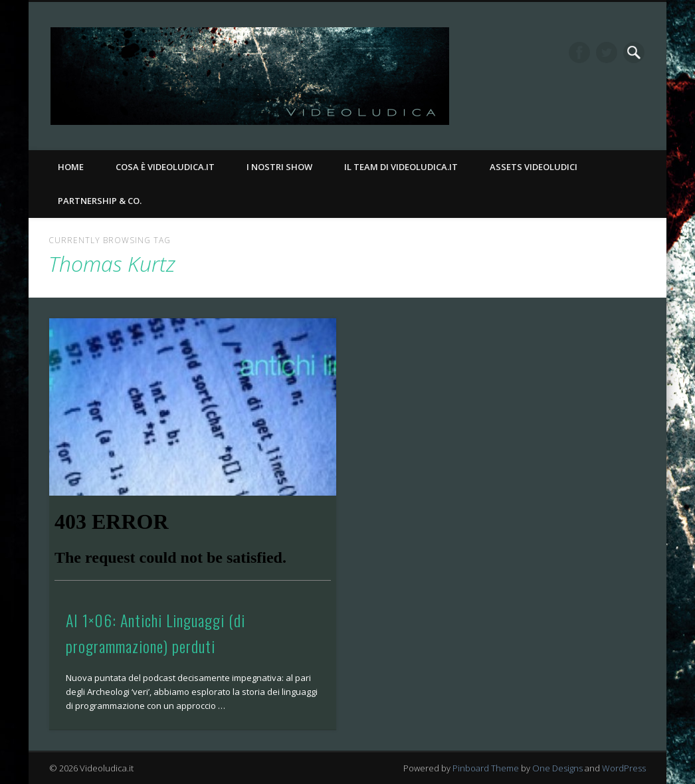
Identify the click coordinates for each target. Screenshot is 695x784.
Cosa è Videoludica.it (165, 167)
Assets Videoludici (534, 167)
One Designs (557, 768)
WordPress (624, 768)
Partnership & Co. (100, 201)
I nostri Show (279, 167)
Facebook (579, 52)
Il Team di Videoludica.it (401, 167)
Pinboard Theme (486, 768)
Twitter (607, 52)
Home (71, 167)
